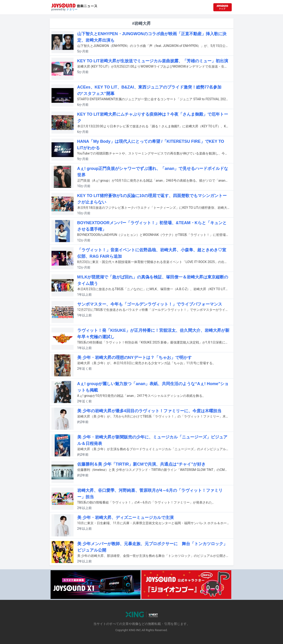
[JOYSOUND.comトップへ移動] (223, 7)
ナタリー (72, 9)
